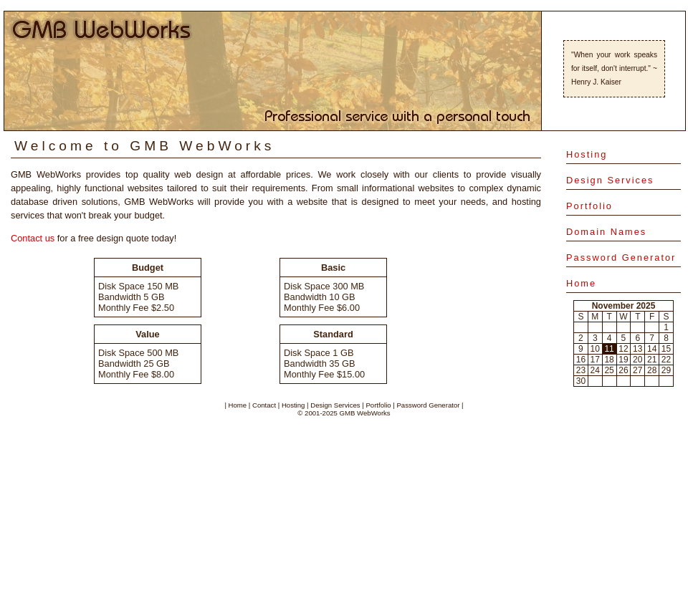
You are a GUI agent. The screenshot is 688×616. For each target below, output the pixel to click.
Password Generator (621, 258)
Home (581, 283)
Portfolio (589, 206)
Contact (264, 405)
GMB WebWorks (365, 413)
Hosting (587, 154)
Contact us (33, 238)
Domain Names (606, 232)
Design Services (610, 180)
